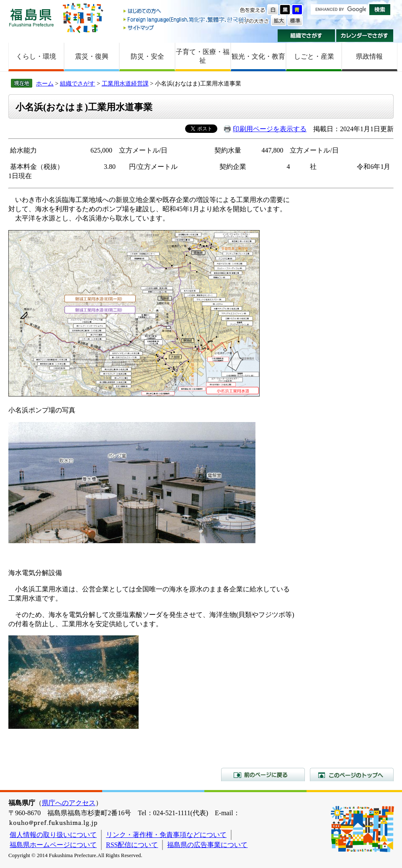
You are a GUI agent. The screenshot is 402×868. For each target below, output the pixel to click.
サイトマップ (186, 27)
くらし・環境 (36, 56)
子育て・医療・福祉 (203, 56)
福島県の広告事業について (207, 845)
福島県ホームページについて (53, 845)
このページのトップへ (352, 775)
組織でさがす (306, 36)
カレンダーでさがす (365, 36)
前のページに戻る (263, 775)
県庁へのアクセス (69, 803)
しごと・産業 (314, 56)
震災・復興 (92, 56)
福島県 (31, 17)
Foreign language (186, 19)
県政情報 (369, 56)
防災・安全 (147, 56)
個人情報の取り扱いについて (53, 835)
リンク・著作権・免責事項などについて (166, 835)
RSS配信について (132, 845)
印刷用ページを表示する (270, 129)
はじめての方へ (186, 12)
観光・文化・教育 (258, 56)
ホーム (45, 83)
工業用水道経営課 (125, 83)
